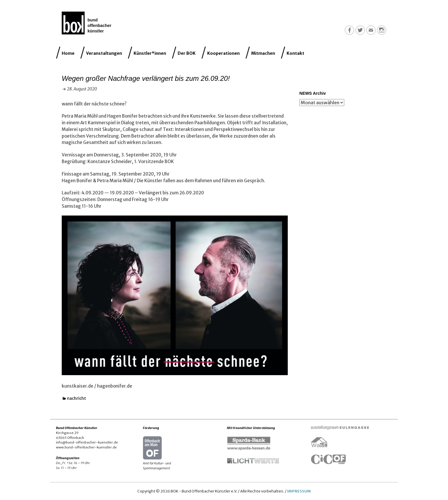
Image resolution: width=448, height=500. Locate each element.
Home (68, 53)
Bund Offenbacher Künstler (99, 25)
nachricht (77, 398)
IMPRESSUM (299, 491)
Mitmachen (263, 53)
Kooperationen (223, 53)
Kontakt (295, 53)
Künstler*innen (150, 53)
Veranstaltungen (104, 53)
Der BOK (187, 53)
